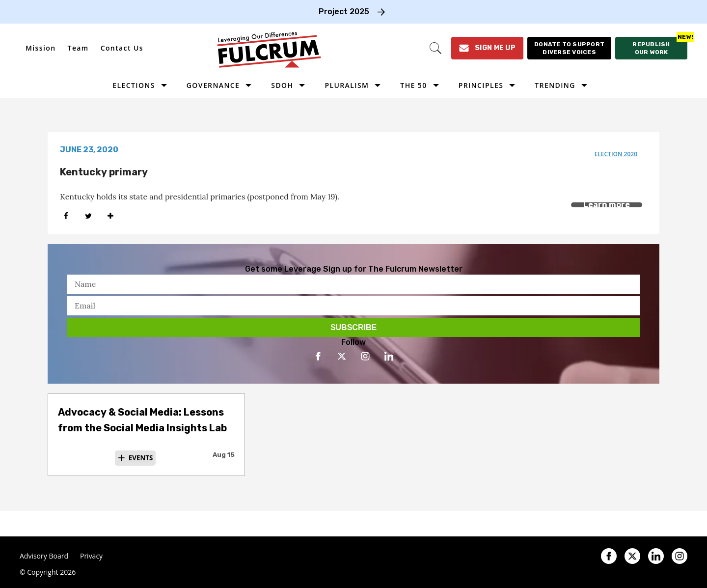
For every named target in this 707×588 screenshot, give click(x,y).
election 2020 (616, 154)
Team (78, 48)
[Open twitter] (342, 356)
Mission (41, 48)
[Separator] (110, 216)
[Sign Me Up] (487, 48)
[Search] (435, 48)
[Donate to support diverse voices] (569, 48)
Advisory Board (44, 556)
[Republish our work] (651, 48)
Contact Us (122, 48)
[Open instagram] (365, 356)
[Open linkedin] (389, 356)
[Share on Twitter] (88, 216)
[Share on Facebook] (66, 216)
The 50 (413, 85)
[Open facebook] (318, 356)
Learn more (607, 205)
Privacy (91, 556)
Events (141, 458)
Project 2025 (344, 12)
